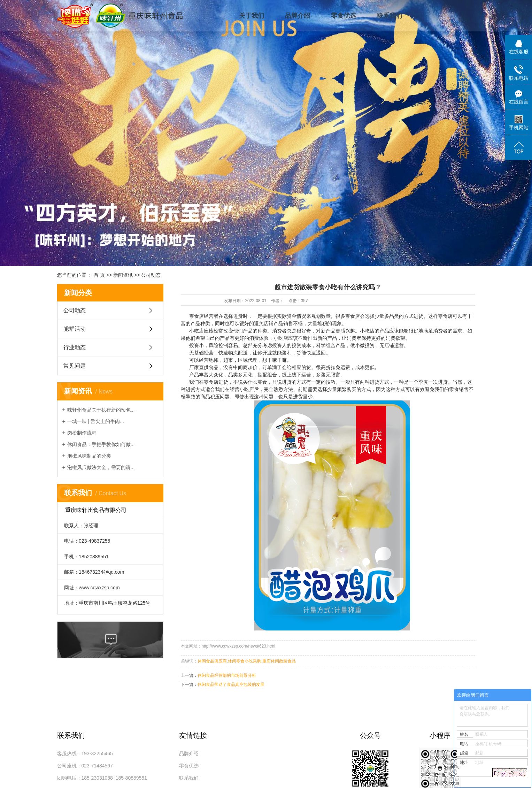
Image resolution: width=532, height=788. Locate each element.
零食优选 (344, 16)
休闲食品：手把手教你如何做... (101, 444)
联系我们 (390, 16)
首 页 (99, 275)
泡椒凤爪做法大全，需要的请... (101, 467)
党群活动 (75, 329)
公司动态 (151, 275)
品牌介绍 (298, 16)
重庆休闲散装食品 (279, 661)
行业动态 (75, 347)
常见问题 (75, 366)
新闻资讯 (123, 275)
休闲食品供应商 (212, 661)
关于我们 (252, 16)
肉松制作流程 (82, 433)
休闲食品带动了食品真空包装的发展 (231, 684)
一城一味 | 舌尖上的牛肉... (96, 421)
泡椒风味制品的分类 (89, 456)
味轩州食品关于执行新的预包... (101, 410)
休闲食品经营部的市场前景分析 (227, 675)
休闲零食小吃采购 (245, 661)
